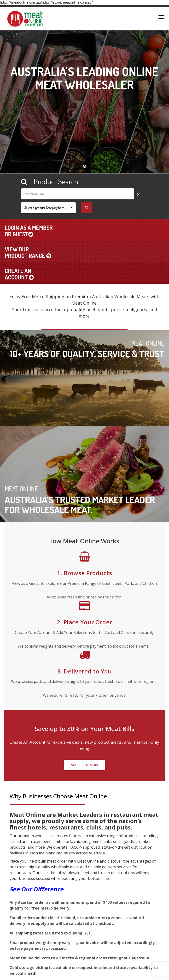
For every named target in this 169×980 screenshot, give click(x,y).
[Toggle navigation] (161, 17)
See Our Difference (36, 889)
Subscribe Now (84, 765)
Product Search (50, 182)
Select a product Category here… (48, 208)
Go (87, 208)
